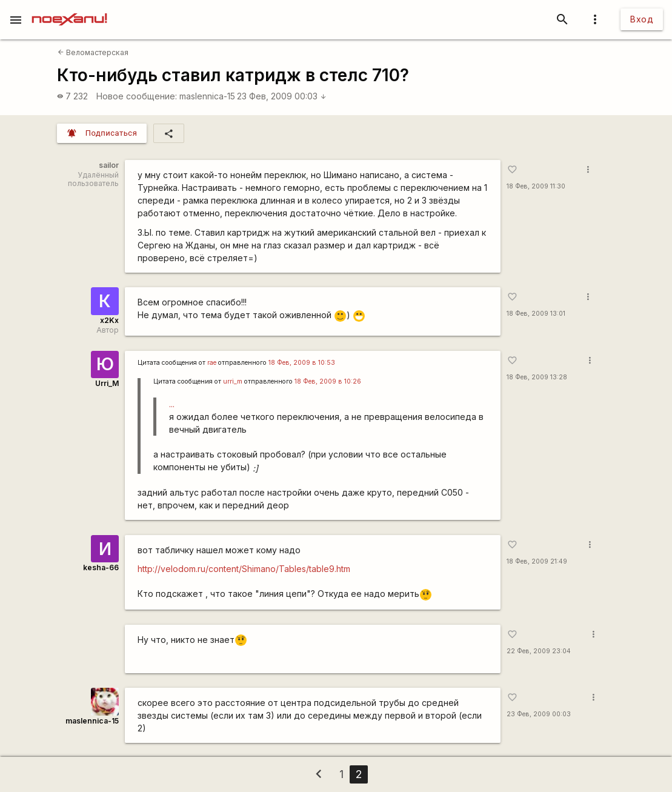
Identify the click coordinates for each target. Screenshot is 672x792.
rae (212, 363)
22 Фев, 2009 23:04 (539, 651)
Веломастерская (93, 52)
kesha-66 (101, 567)
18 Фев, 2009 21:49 (537, 561)
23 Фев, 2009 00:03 (282, 96)
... (172, 404)
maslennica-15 (207, 96)
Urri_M (107, 383)
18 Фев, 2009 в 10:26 (328, 381)
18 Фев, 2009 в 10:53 (302, 363)
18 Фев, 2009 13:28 (537, 377)
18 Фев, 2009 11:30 (536, 186)
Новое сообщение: (137, 96)
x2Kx (109, 320)
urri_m (233, 381)
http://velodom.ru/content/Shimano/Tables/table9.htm (244, 569)
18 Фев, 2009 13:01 (536, 314)
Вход (642, 19)
